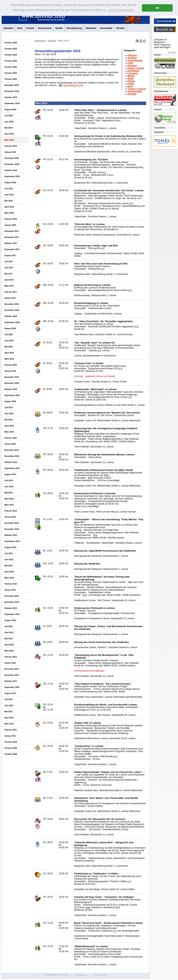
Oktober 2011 (11, 681)
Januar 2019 (10, 152)
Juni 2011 (9, 705)
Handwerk (91, 28)
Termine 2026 (11, 43)
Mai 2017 (9, 274)
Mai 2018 (9, 201)
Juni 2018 (9, 195)
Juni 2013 (9, 559)
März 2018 (9, 213)
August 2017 (10, 255)
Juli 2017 (9, 261)
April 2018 (9, 207)
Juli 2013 (9, 553)
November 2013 (12, 529)
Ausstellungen (135, 60)
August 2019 (10, 109)
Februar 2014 (11, 511)
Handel (59, 28)
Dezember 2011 (12, 669)
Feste (130, 63)
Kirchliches (133, 71)
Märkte (131, 76)
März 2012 (9, 651)
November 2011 (12, 675)
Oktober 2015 (11, 389)
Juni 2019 (9, 122)
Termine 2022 (11, 67)
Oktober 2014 (11, 462)
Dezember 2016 (12, 304)
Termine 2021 (11, 73)
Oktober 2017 (11, 243)
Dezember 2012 (12, 596)
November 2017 (12, 237)
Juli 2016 (9, 334)
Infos (20, 28)
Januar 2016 (10, 371)
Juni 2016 (9, 341)
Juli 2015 (9, 407)
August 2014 (10, 474)
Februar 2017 (11, 292)
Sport (130, 86)
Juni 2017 (9, 268)
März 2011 (9, 724)
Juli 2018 (9, 189)
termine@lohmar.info (73, 85)
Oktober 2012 (11, 608)
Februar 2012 (11, 657)
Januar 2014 (10, 517)
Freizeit (30, 28)
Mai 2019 (9, 128)
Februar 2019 (11, 146)
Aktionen (132, 55)
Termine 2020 (11, 79)
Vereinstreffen (135, 91)
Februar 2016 (11, 365)
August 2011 (10, 693)
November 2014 (12, 456)
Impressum (81, 975)
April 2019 (9, 134)
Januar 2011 (10, 736)
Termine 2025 (11, 49)
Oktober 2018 (11, 170)
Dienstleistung (74, 28)
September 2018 (12, 176)
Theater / (137, 89)
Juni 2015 (9, 414)
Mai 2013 (9, 566)
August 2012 (10, 620)
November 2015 (12, 383)
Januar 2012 (10, 663)
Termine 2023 (11, 61)
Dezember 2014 (12, 450)
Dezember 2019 (12, 85)
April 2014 (9, 499)
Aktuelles (8, 28)
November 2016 (12, 310)
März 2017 (9, 286)
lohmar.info (40, 41)
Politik (131, 84)
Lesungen (133, 73)
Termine (120, 28)
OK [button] (157, 8)
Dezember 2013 (12, 523)
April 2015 (9, 426)
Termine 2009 (11, 748)
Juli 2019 (9, 116)
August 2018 (10, 182)
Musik (131, 79)
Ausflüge (132, 58)
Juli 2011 (9, 699)
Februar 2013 (11, 584)
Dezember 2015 (12, 377)
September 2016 (12, 322)
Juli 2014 (9, 480)
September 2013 (12, 541)
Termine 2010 (11, 742)
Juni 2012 (9, 632)
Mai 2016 (9, 347)
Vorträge (132, 94)
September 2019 (12, 103)
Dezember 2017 (12, 231)
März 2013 (9, 578)
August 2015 (10, 401)
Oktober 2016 (11, 316)
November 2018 (12, 164)
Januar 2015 (10, 444)
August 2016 (10, 328)
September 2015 (12, 395)
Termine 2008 (11, 754)
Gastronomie (45, 28)
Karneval (132, 66)
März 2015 (9, 432)
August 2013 (10, 547)
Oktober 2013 (11, 535)
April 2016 (9, 353)
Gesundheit (106, 28)
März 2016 (9, 359)
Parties (131, 81)
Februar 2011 (11, 730)
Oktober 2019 (11, 97)
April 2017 (9, 280)
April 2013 (9, 572)
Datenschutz (101, 975)
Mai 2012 (9, 639)
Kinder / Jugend (136, 68)
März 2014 (9, 505)
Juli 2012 (9, 626)
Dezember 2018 (12, 158)
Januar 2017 (10, 298)
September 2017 (12, 249)
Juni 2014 (9, 486)
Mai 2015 (9, 420)
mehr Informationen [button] (121, 10)
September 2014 (12, 468)
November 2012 (12, 602)
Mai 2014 (9, 493)
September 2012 (12, 614)
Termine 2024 (11, 55)
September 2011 (12, 687)
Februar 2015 (11, 438)
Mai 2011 (9, 712)
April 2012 (9, 645)
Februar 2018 (11, 219)
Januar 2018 (10, 225)
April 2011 (9, 718)
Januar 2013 (10, 590)
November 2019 (12, 91)
